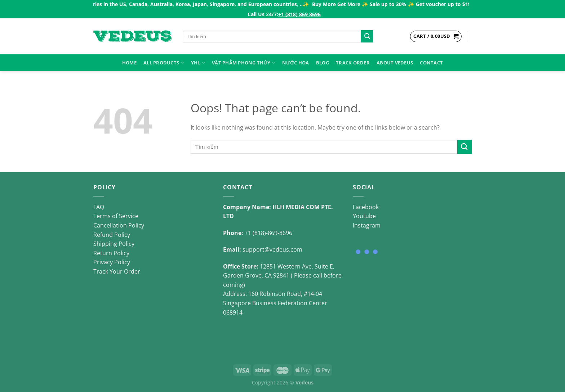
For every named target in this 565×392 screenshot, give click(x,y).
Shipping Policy (114, 244)
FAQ (99, 207)
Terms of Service (116, 216)
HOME (129, 63)
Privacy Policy (112, 262)
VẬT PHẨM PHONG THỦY (243, 63)
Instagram (367, 225)
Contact (431, 63)
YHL (198, 63)
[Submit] (367, 36)
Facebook (366, 207)
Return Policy (111, 253)
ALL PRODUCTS (164, 63)
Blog (322, 63)
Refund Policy (112, 235)
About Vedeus (395, 63)
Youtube (364, 216)
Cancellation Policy (119, 225)
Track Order (353, 63)
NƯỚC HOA (296, 63)
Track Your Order (117, 271)
